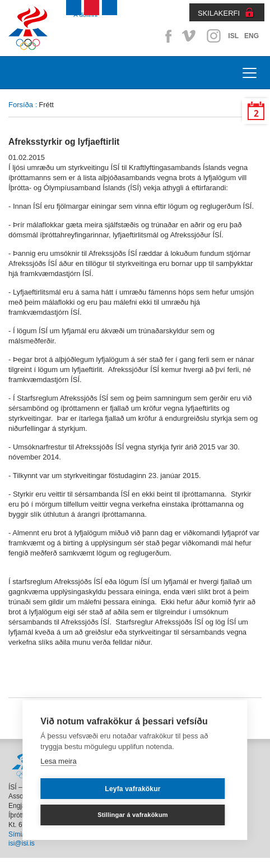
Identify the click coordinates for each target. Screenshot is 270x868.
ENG (252, 36)
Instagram (213, 36)
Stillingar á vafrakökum (133, 815)
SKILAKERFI (219, 13)
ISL (233, 36)
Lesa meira (58, 761)
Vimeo (190, 36)
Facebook (166, 36)
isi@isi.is (22, 843)
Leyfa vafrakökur (132, 789)
